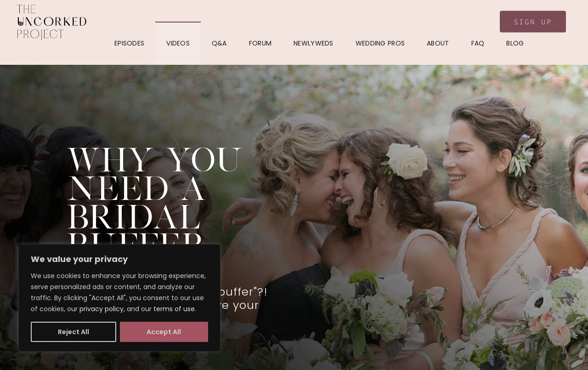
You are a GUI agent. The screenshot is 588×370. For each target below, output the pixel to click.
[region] (119, 298)
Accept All (164, 332)
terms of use (174, 309)
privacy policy (102, 309)
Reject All (73, 332)
